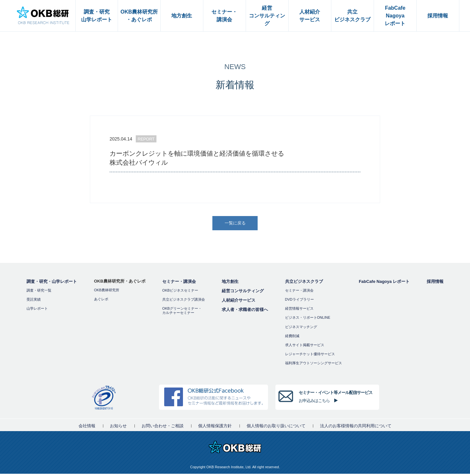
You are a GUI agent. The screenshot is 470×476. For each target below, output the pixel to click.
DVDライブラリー (299, 301)
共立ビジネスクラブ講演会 (184, 301)
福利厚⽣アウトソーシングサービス (314, 365)
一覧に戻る (236, 224)
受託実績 (34, 301)
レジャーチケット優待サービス (310, 356)
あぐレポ (101, 301)
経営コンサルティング (243, 293)
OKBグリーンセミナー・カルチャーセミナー (182, 312)
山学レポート (37, 310)
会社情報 (87, 428)
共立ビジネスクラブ (304, 283)
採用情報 (435, 283)
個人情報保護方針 (215, 428)
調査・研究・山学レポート (52, 283)
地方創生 (230, 283)
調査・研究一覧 (39, 292)
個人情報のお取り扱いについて (276, 428)
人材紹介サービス (239, 302)
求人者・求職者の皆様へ (245, 311)
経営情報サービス (299, 310)
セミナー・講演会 (179, 283)
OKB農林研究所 (107, 292)
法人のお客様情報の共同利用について (356, 428)
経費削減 (292, 338)
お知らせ (118, 428)
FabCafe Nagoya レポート (384, 283)
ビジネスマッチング (301, 329)
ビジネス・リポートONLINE (308, 320)
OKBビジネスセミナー (180, 292)
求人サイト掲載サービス (305, 347)
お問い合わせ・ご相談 (163, 428)
